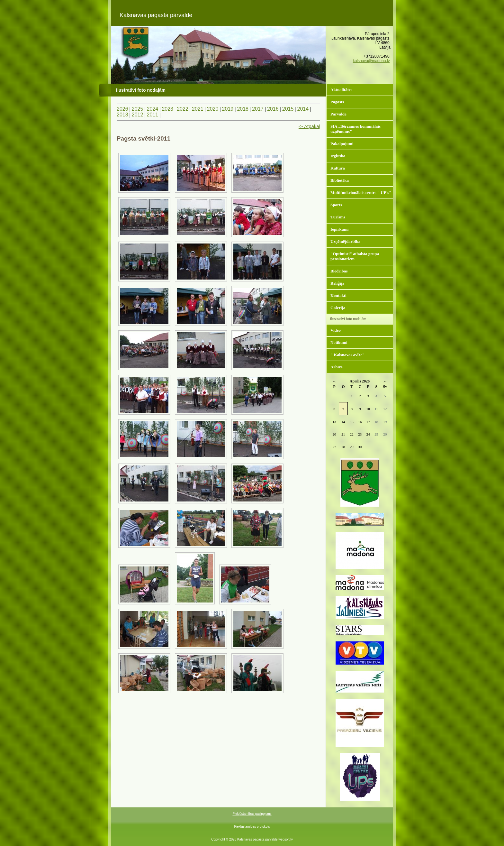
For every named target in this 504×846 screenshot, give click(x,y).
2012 (138, 115)
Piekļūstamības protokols (252, 827)
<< (334, 382)
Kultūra (338, 168)
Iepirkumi (339, 229)
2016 (273, 109)
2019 (228, 109)
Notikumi (339, 342)
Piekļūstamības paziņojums (252, 814)
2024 (153, 109)
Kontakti (338, 295)
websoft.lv (285, 839)
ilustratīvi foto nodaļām (348, 319)
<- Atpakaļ (309, 126)
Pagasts (337, 102)
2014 (303, 109)
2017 (258, 109)
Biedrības (339, 271)
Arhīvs (337, 367)
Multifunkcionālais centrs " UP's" (361, 193)
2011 (153, 115)
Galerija (338, 308)
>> (385, 382)
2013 (122, 115)
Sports (336, 205)
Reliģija (337, 283)
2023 (167, 109)
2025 (138, 109)
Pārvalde (338, 114)
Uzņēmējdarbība (345, 241)
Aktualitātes (341, 90)
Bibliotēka (340, 180)
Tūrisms (338, 217)
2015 (288, 109)
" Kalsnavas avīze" (347, 355)
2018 (243, 109)
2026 (122, 109)
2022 (183, 109)
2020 (213, 109)
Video (336, 330)
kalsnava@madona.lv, (372, 61)
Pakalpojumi (342, 144)
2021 (198, 109)
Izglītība (338, 156)
